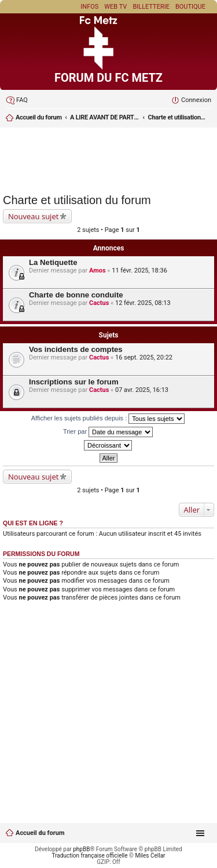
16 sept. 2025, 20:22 (144, 357)
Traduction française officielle (90, 856)
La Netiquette (53, 262)
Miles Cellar (150, 856)
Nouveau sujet (33, 216)
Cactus (99, 303)
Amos (98, 270)
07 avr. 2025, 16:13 (142, 390)
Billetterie (151, 7)
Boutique (190, 7)
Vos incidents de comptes (76, 349)
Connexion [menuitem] (196, 100)
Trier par (108, 432)
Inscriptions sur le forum (74, 382)
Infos (89, 7)
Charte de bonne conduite (76, 295)
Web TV (115, 7)
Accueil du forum (39, 117)
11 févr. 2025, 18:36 (139, 270)
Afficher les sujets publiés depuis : (108, 419)
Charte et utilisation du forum (177, 117)
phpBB (81, 849)
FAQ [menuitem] (22, 100)
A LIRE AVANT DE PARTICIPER (105, 117)
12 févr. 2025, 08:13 (143, 303)
